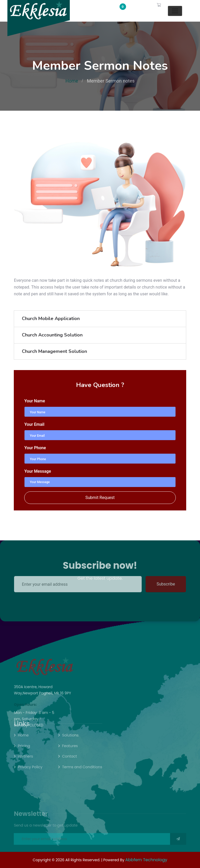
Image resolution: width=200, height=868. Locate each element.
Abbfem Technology (146, 860)
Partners (25, 762)
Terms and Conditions (82, 772)
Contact (69, 762)
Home (72, 81)
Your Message (37, 471)
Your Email (34, 424)
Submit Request (100, 498)
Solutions (70, 740)
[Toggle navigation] (175, 11)
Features (70, 751)
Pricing (24, 751)
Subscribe (166, 575)
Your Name (35, 401)
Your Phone (35, 448)
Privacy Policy (30, 772)
